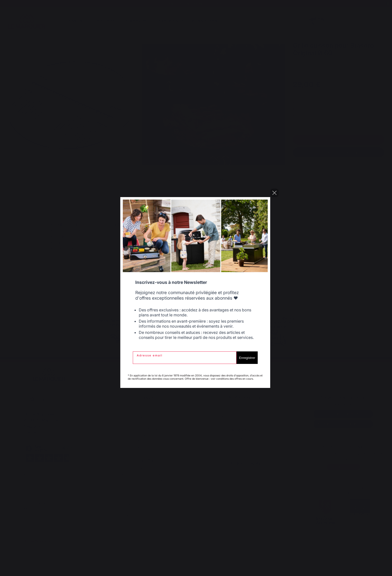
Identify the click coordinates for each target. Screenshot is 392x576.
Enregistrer (248, 358)
